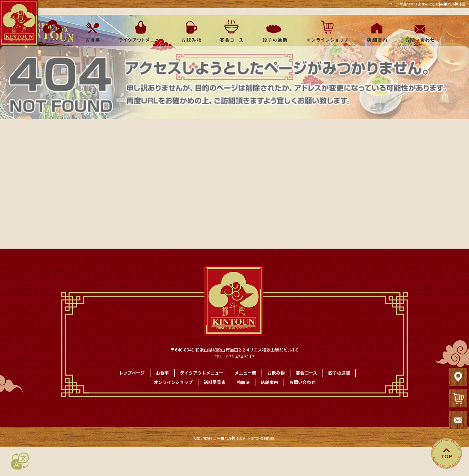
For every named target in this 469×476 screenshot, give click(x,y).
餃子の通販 (272, 31)
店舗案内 (375, 31)
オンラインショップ (324, 31)
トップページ (51, 31)
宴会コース (231, 31)
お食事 (92, 31)
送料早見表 (215, 382)
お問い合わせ (418, 31)
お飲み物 (191, 31)
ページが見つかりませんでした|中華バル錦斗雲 (427, 4)
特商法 (243, 382)
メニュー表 (245, 373)
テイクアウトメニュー (141, 31)
